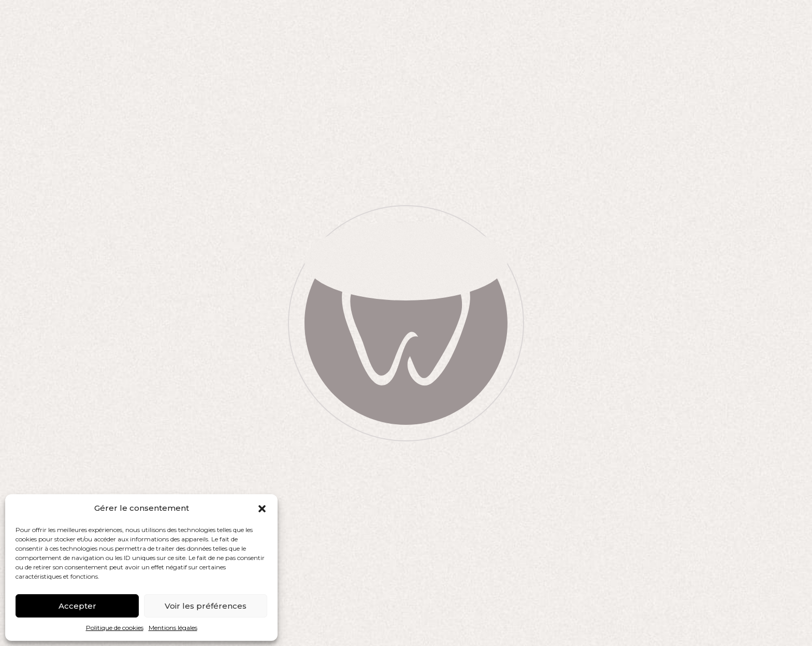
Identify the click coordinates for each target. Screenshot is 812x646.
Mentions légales (173, 628)
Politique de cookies (115, 628)
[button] (262, 509)
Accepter (77, 606)
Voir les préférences (206, 606)
